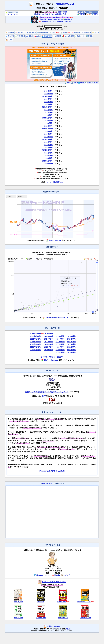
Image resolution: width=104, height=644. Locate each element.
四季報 (81, 83)
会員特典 (81, 14)
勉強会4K (76, 33)
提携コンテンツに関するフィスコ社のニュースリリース (47, 392)
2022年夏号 (48, 123)
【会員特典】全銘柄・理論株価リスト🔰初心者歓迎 (56, 19)
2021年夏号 (48, 112)
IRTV (44, 396)
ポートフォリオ (12, 14)
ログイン (93, 12)
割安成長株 (20, 36)
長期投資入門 (86, 618)
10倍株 (37, 36)
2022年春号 (48, 121)
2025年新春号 (47, 150)
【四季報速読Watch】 (64, 4)
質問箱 (95, 14)
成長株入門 (18, 618)
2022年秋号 (48, 126)
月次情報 (10, 36)
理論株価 (10, 33)
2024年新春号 (47, 139)
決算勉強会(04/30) (41, 14)
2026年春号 (48, 164)
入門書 (9, 40)
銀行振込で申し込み (64, 22)
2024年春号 (48, 142)
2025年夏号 (48, 156)
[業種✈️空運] (62, 12)
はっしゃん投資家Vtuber (55, 182)
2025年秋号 (48, 158)
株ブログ (65, 575)
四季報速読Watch (54, 626)
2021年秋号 (48, 115)
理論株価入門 (63, 618)
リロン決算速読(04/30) (57, 14)
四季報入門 (62, 602)
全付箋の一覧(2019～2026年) (52, 357)
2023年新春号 (47, 129)
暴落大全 (41, 602)
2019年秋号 (48, 94)
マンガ (95, 33)
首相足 (89, 36)
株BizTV (56, 575)
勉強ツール (80, 36)
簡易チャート (30, 33)
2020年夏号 (48, 102)
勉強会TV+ (86, 33)
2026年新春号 (47, 161)
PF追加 (95, 83)
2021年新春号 (47, 107)
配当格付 (19, 33)
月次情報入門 (41, 618)
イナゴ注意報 (68, 36)
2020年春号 (48, 99)
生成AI (64, 33)
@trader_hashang (43, 575)
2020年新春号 (47, 96)
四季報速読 (47, 36)
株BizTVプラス (48, 484)
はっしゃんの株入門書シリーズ (52, 582)
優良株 (30, 36)
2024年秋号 (48, 147)
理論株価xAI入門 (84, 602)
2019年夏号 (48, 91)
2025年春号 (48, 153)
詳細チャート (43, 33)
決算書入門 (18, 602)
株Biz (68, 629)
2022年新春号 (47, 118)
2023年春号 (48, 131)
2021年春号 (48, 110)
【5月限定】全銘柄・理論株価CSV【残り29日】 (55, 17)
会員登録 (83, 12)
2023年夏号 (48, 134)
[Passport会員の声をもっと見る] (52, 471)
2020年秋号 (48, 104)
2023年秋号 (48, 137)
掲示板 (88, 83)
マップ (53, 33)
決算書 (75, 83)
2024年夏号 (48, 145)
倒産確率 (57, 36)
